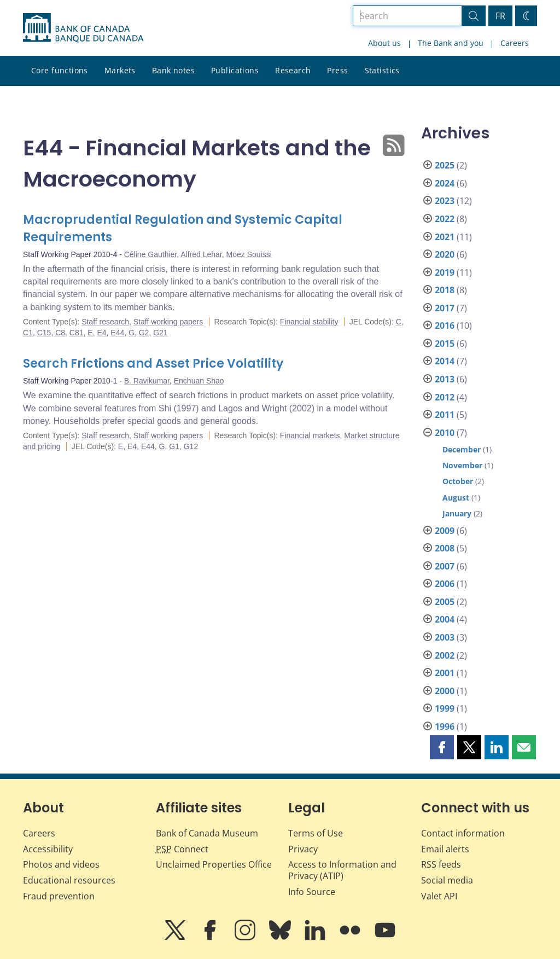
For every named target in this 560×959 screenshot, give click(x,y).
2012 (445, 397)
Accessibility (48, 849)
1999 (445, 708)
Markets (120, 70)
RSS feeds (441, 864)
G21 (160, 333)
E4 (101, 333)
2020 (445, 254)
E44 (117, 333)
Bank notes (173, 70)
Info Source (312, 892)
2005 (445, 602)
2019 (445, 272)
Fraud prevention (59, 896)
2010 (445, 433)
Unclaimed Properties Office (214, 864)
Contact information (463, 833)
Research (293, 70)
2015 (445, 344)
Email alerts (445, 849)
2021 (445, 237)
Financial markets (310, 435)
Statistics (382, 70)
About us (384, 43)
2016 (445, 326)
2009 (445, 531)
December (462, 449)
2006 (445, 584)
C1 (28, 333)
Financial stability (309, 322)
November (462, 465)
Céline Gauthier (151, 254)
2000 (445, 691)
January (457, 513)
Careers (515, 43)
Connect (182, 849)
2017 (445, 308)
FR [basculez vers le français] (500, 16)
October (458, 481)
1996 (445, 726)
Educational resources (69, 880)
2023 (445, 201)
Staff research (105, 322)
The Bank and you (451, 43)
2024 (445, 183)
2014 (445, 361)
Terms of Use (316, 833)
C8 (60, 333)
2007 (445, 566)
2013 (445, 379)
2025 (445, 165)
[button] (442, 747)
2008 (445, 548)
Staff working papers (168, 322)
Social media (447, 880)
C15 (44, 333)
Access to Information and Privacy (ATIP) (342, 870)
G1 (174, 446)
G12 (191, 446)
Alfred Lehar (201, 254)
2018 (445, 290)
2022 (445, 219)
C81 (77, 333)
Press (337, 70)
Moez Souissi (249, 254)
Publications (235, 70)
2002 (445, 655)
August (456, 498)
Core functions (60, 70)
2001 (445, 673)
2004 (445, 619)
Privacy (303, 849)
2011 (445, 415)
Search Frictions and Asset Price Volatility (153, 364)
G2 (144, 333)
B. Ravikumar (147, 381)
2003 (445, 637)
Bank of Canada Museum (207, 833)
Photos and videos (61, 864)
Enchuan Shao (199, 381)
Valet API (439, 896)
